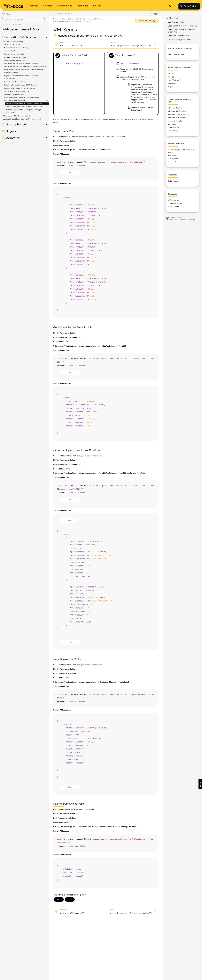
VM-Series (63, 19)
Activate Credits (10, 51)
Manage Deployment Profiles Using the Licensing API (24, 104)
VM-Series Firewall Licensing (13, 42)
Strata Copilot (188, 6)
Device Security (174, 124)
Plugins (170, 87)
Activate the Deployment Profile (15, 57)
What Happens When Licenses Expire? (16, 116)
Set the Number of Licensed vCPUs (16, 91)
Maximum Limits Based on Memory (16, 48)
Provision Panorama (11, 73)
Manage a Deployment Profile (14, 60)
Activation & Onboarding (22, 37)
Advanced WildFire (175, 108)
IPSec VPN (172, 155)
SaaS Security (173, 131)
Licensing (192, 220)
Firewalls (171, 74)
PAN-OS (171, 77)
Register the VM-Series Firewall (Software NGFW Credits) (25, 70)
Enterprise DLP (173, 127)
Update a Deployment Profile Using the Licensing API (24, 110)
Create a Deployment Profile (14, 54)
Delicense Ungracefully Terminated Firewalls (19, 88)
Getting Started (16, 124)
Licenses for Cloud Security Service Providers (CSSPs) (22, 119)
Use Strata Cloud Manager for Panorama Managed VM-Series (25, 66)
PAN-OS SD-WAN (174, 80)
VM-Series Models (9, 113)
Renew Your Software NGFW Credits (17, 82)
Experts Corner (173, 207)
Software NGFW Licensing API (15, 101)
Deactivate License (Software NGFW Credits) (20, 85)
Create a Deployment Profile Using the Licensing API (24, 107)
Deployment (14, 138)
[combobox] (23, 20)
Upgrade (11, 131)
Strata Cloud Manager (176, 55)
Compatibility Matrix (175, 203)
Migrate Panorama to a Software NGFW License (21, 76)
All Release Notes (175, 200)
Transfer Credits (10, 79)
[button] (200, 784)
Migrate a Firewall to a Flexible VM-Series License (21, 97)
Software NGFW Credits (11, 45)
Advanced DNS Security (177, 118)
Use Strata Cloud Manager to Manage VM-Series (21, 63)
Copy (70, 173)
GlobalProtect (173, 181)
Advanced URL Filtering (177, 111)
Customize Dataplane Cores (14, 94)
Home (55, 19)
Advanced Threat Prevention (179, 114)
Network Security (176, 218)
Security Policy (173, 159)
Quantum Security (175, 162)
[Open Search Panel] (171, 6)
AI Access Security (175, 121)
